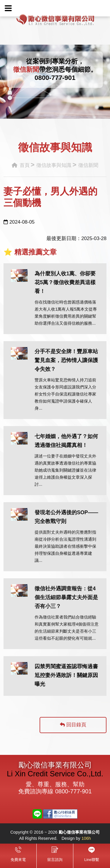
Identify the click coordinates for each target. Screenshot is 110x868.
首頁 (21, 165)
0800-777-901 (55, 78)
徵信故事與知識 (54, 165)
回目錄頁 (73, 725)
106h (86, 838)
